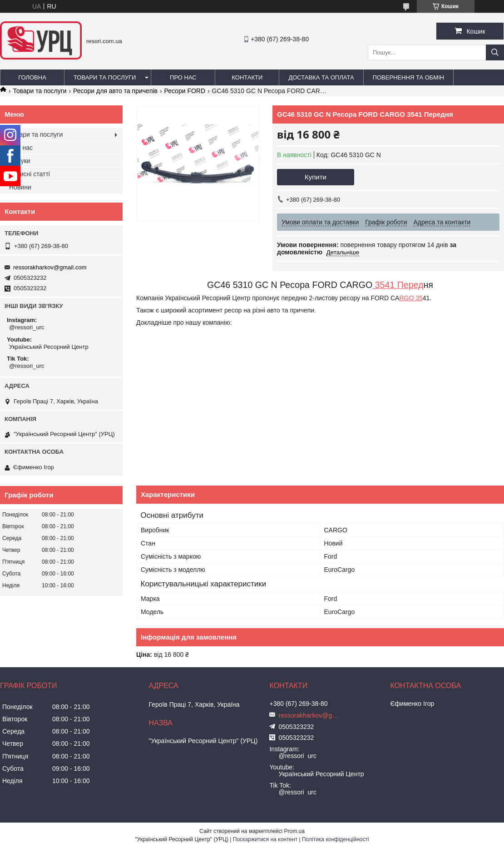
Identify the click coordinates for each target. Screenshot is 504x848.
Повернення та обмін (409, 77)
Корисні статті (30, 174)
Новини (20, 187)
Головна (32, 77)
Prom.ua (294, 831)
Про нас (183, 77)
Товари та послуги (105, 77)
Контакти (247, 77)
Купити (316, 177)
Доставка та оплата (321, 77)
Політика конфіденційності (336, 839)
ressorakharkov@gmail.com (50, 267)
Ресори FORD (185, 91)
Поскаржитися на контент (265, 839)
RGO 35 (411, 298)
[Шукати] (495, 52)
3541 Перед (398, 285)
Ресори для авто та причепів (115, 91)
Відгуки (20, 161)
